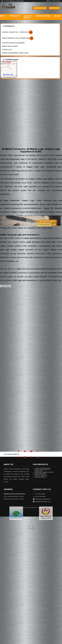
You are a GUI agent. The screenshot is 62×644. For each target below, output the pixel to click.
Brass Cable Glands (49, 204)
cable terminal (33, 242)
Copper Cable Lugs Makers (41, 179)
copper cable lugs (35, 167)
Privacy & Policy (56, 1)
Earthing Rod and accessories (25, 204)
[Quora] (31, 457)
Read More (6, 286)
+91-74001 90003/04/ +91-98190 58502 (14, 1)
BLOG (57, 16)
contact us (24, 224)
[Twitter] (25, 451)
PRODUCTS (15, 16)
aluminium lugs (54, 167)
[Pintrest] (25, 457)
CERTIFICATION (43, 16)
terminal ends (52, 163)
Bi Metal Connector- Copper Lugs (17, 201)
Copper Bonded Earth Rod (31, 212)
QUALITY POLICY (28, 17)
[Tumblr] (18, 457)
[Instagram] (38, 451)
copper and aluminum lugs (35, 238)
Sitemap (48, 1)
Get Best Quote (54, 8)
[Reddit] (38, 457)
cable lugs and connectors (24, 280)
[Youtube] (31, 451)
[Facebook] (18, 451)
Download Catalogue (40, 8)
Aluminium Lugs (17, 159)
